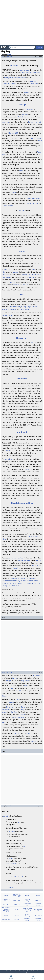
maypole (9, 681)
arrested (16, 285)
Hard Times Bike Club (38, 910)
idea (3, 57)
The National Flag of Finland (6, 900)
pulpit (3, 272)
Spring (15, 678)
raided (31, 277)
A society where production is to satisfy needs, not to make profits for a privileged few (21, 583)
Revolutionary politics (22, 503)
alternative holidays (27, 900)
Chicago (22, 105)
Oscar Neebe (24, 309)
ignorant (12, 282)
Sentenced (22, 379)
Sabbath (21, 117)
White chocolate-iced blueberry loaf (27, 910)
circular (13, 192)
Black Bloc (17, 904)
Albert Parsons (32, 203)
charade (16, 568)
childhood (5, 696)
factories (25, 114)
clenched (12, 832)
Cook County (8, 315)
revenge (16, 272)
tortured (25, 285)
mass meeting (36, 138)
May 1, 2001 (6, 904)
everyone (10, 57)
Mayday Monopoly (27, 915)
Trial (22, 295)
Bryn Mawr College (27, 919)
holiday (18, 699)
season (33, 741)
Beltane (4, 712)
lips (24, 846)
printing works (7, 277)
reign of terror (8, 270)
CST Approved (10, 888)
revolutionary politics (16, 558)
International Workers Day (31, 73)
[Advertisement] (22, 22)
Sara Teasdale (11, 864)
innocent (9, 450)
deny (23, 710)
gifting (28, 734)
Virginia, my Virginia (38, 919)
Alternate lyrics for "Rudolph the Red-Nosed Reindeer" (6, 910)
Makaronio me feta (27, 904)
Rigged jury (22, 338)
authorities (8, 459)
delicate (6, 816)
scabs (21, 171)
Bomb (22, 251)
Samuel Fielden (7, 206)
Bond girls (17, 915)
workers (26, 92)
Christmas (10, 707)
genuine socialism (24, 560)
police (21, 210)
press (33, 270)
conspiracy (29, 469)
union (40, 141)
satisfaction (6, 710)
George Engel (26, 307)
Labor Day (17, 910)
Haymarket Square (35, 198)
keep (3, 722)
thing (3, 672)
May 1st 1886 (13, 133)
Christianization (19, 717)
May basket (25, 681)
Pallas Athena (38, 915)
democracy (36, 565)
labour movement (35, 122)
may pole (17, 734)
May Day (14, 712)
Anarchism (16, 586)
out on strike (28, 109)
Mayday (9, 54)
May (13, 688)
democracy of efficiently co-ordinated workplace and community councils (19, 579)
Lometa (9, 806)
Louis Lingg (12, 309)
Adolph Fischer (15, 307)
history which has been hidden (15, 78)
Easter (23, 707)
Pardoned (22, 432)
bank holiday (24, 70)
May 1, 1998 (17, 900)
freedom (38, 560)
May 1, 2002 (38, 900)
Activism (17, 919)
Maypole (38, 896)
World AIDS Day (6, 919)
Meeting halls (26, 275)
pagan (11, 702)
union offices (36, 275)
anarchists (5, 122)
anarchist (15, 65)
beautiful (19, 691)
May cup (6, 915)
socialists (7, 275)
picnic (26, 686)
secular (22, 715)
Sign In (40, 47)
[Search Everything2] (22, 47)
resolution (34, 84)
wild (19, 822)
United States (37, 676)
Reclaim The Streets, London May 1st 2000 (17, 896)
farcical (33, 342)
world (11, 859)
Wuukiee (10, 672)
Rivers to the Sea (19, 877)
